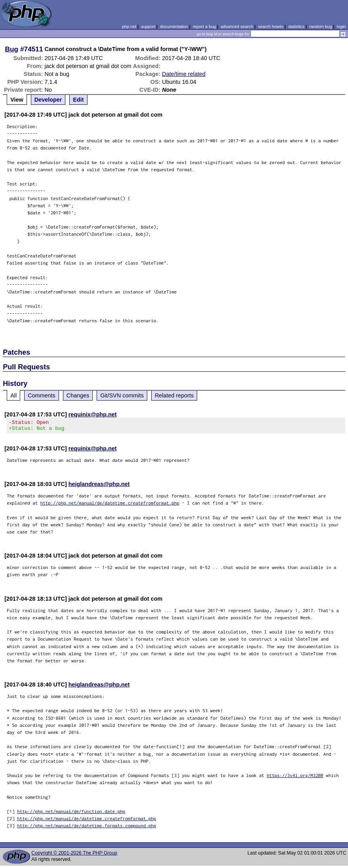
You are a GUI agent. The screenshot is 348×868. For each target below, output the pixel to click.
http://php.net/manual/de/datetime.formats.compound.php (87, 828)
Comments (42, 395)
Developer (48, 100)
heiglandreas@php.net (99, 486)
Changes (78, 395)
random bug (321, 26)
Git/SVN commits (122, 395)
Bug (12, 49)
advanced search (237, 26)
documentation (174, 26)
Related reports (174, 395)
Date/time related (184, 74)
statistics (296, 26)
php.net (129, 26)
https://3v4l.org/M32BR (295, 778)
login (341, 26)
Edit (78, 100)
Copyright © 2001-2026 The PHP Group (74, 855)
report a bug (204, 26)
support (148, 26)
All (13, 395)
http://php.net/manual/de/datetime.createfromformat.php (110, 505)
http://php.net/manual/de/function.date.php (71, 814)
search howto (270, 26)
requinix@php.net (93, 414)
